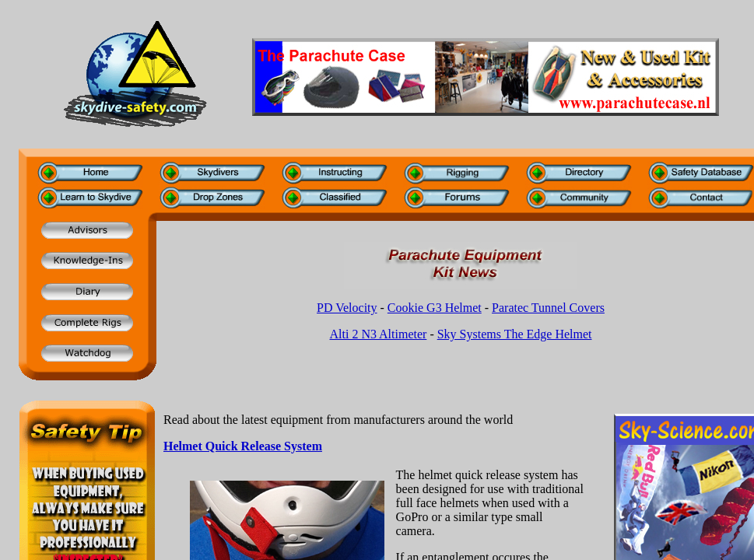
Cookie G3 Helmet (435, 308)
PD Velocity (347, 308)
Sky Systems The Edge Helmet (515, 334)
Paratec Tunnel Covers (548, 308)
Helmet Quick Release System (243, 446)
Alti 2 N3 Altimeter (379, 334)
